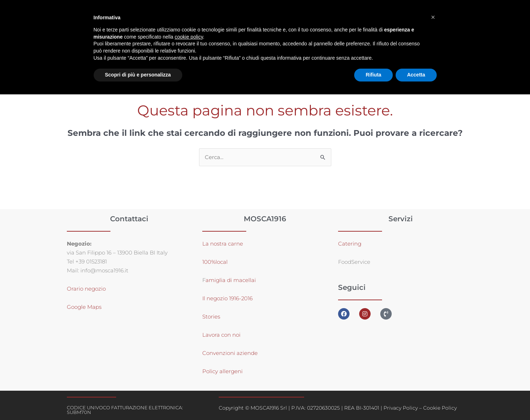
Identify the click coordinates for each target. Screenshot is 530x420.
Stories (211, 317)
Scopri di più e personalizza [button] (138, 75)
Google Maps (84, 307)
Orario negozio (86, 289)
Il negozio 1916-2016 (227, 298)
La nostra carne (223, 244)
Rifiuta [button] (373, 75)
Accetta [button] (416, 75)
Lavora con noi (221, 335)
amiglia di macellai (231, 280)
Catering (350, 244)
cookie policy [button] (189, 37)
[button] (433, 17)
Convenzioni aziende (230, 353)
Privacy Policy (401, 408)
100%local (215, 262)
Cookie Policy (440, 408)
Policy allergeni (222, 371)
